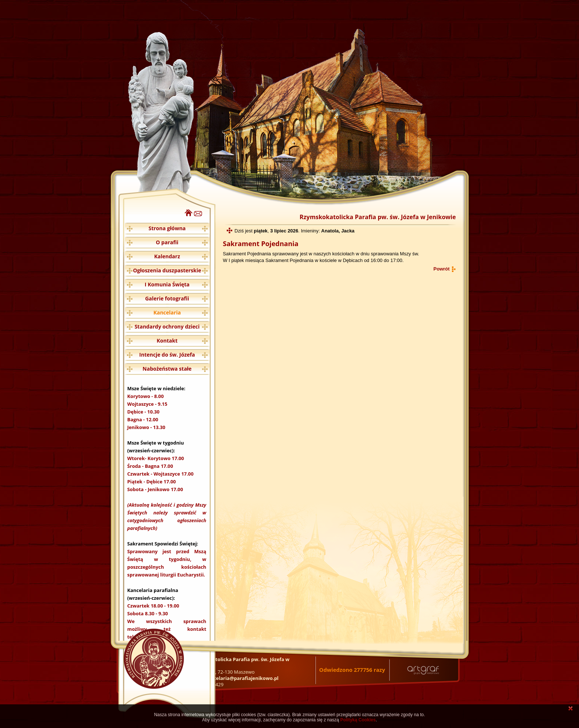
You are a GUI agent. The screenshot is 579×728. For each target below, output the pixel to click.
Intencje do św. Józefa (167, 355)
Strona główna (167, 228)
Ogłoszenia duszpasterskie (167, 270)
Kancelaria (167, 312)
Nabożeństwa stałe (167, 369)
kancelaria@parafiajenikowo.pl (241, 678)
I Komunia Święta (167, 284)
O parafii (167, 242)
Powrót (442, 269)
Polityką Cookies (358, 720)
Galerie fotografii (167, 298)
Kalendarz (167, 256)
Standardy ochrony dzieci (167, 326)
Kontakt (167, 341)
